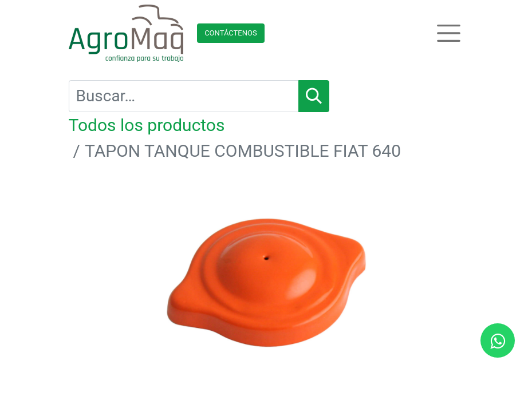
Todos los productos (147, 125)
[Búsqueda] (314, 96)
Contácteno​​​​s (231, 33)
